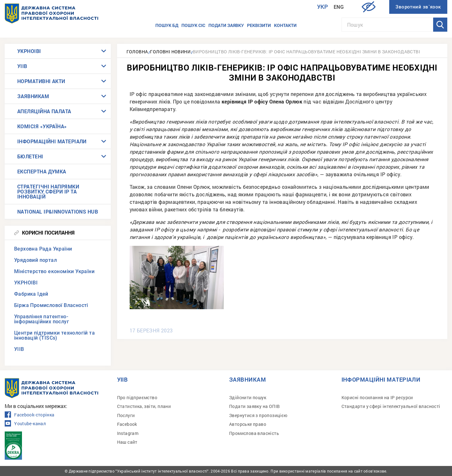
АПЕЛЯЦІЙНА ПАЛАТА (44, 111)
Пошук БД (167, 25)
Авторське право (248, 424)
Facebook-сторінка (30, 415)
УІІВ (22, 66)
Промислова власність (254, 433)
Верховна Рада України (43, 249)
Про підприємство (137, 397)
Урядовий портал (35, 260)
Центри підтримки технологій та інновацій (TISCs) (54, 335)
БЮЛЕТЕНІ (30, 156)
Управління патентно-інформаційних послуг (42, 319)
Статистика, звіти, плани (144, 406)
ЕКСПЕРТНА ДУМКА (42, 171)
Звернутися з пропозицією (258, 415)
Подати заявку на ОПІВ (254, 406)
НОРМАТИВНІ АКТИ (41, 81)
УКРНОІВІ (29, 51)
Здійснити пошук (248, 397)
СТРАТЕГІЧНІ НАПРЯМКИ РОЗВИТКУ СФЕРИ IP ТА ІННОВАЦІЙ (48, 191)
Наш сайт (127, 442)
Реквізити (259, 25)
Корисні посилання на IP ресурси (377, 397)
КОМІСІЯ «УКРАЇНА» (42, 126)
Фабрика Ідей (31, 294)
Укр (323, 7)
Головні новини (170, 52)
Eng (339, 7)
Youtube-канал (25, 424)
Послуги (126, 415)
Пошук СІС (193, 25)
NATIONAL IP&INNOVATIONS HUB (58, 212)
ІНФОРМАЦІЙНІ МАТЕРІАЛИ (52, 141)
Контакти (285, 25)
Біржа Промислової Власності (51, 305)
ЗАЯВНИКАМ (33, 96)
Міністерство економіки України (54, 271)
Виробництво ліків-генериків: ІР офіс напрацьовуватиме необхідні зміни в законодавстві (306, 52)
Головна (137, 52)
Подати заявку (226, 25)
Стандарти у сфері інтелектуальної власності (391, 406)
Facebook (127, 424)
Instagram (128, 433)
